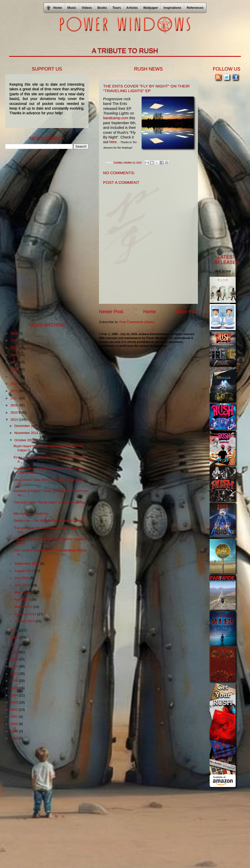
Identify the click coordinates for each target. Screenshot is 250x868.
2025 (15, 340)
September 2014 (27, 564)
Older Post (187, 312)
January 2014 (25, 621)
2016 (15, 405)
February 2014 (26, 614)
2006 (15, 681)
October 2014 (25, 440)
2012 (15, 637)
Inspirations (172, 8)
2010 (15, 652)
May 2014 (22, 592)
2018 (15, 391)
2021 (15, 369)
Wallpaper (151, 8)
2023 (15, 355)
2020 (15, 377)
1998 (15, 738)
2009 (15, 659)
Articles (132, 8)
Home (149, 312)
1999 (15, 731)
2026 (15, 333)
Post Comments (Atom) (137, 322)
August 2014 (24, 571)
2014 (15, 420)
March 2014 (24, 607)
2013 (15, 630)
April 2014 (22, 599)
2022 (15, 362)
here (113, 142)
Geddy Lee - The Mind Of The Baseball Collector (50, 521)
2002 (15, 710)
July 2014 (22, 578)
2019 (15, 384)
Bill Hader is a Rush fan (31, 514)
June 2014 (23, 585)
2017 (15, 398)
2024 (15, 348)
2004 (15, 695)
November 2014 (27, 433)
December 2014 (27, 426)
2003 (15, 702)
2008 (15, 666)
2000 (15, 724)
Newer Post (111, 312)
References (195, 8)
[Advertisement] (44, 235)
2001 (15, 717)
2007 (15, 674)
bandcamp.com (116, 118)
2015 (15, 413)
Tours (117, 8)
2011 (15, 645)
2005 (15, 688)
